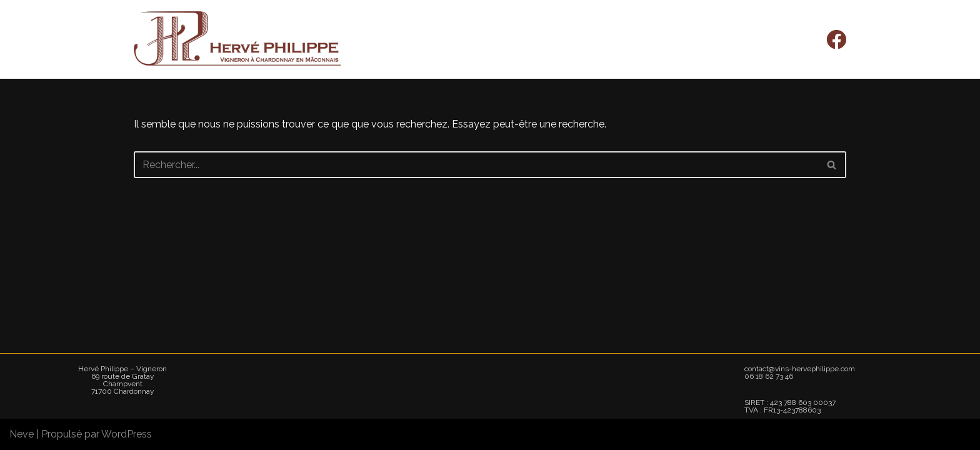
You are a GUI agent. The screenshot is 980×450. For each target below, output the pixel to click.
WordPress (127, 434)
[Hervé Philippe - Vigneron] (238, 39)
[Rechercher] (476, 165)
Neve (22, 434)
